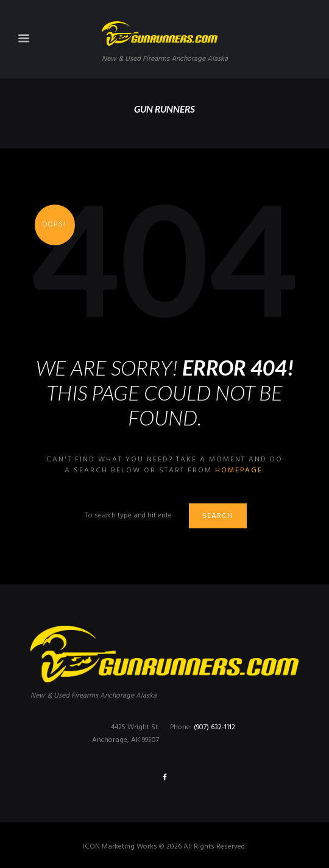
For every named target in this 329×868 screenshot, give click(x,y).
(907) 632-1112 (214, 727)
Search (218, 516)
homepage (239, 471)
